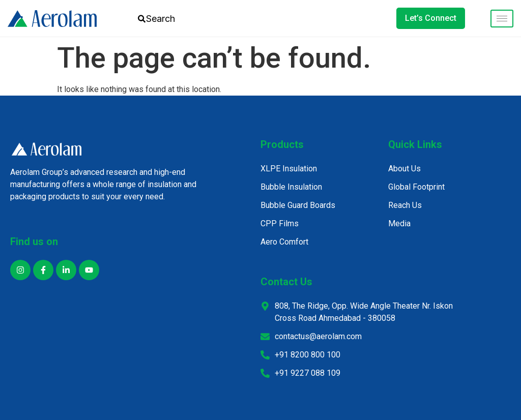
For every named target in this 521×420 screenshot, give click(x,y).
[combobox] (167, 19)
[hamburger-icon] (502, 19)
